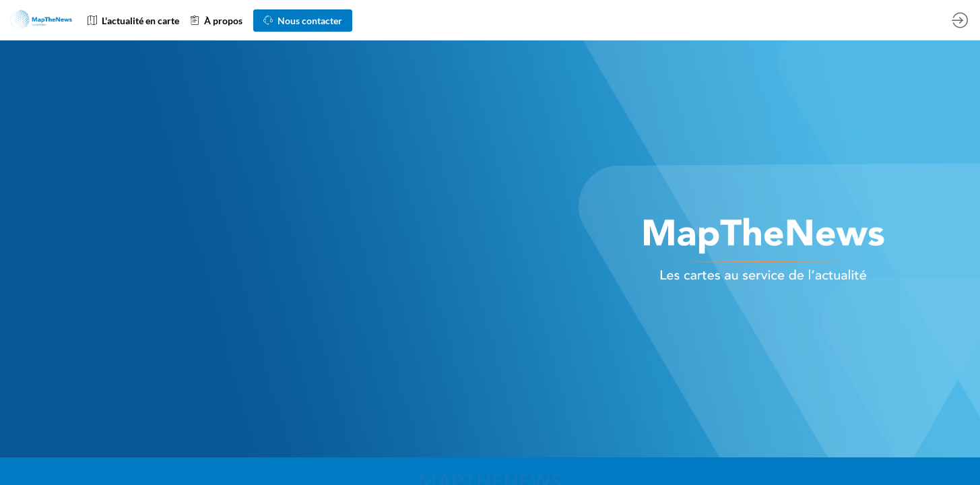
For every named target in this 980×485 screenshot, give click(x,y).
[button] (303, 21)
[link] (133, 20)
